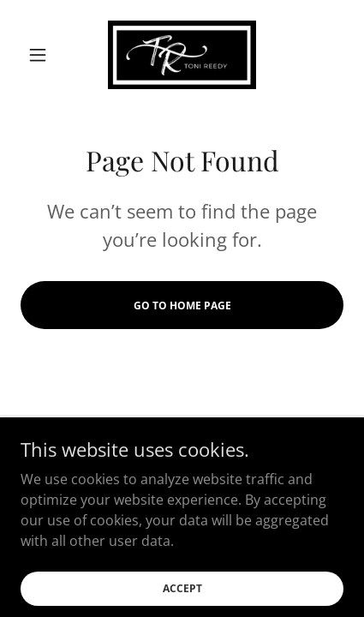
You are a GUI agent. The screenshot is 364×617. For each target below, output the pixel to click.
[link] (182, 55)
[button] (45, 55)
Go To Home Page (182, 306)
